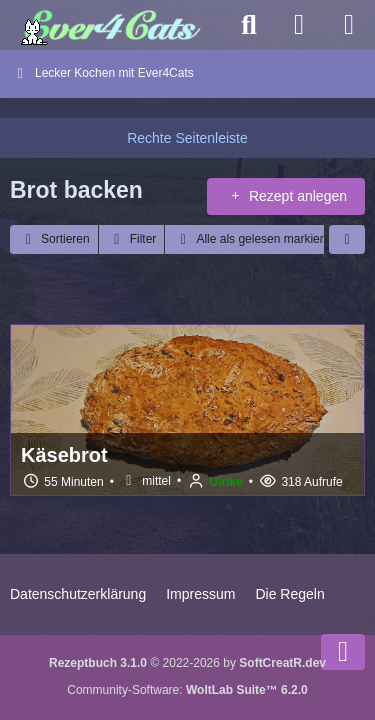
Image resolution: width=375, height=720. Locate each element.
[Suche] (249, 25)
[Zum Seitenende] (343, 652)
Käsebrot (64, 455)
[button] (54, 240)
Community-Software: (187, 690)
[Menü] (349, 25)
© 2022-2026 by (187, 663)
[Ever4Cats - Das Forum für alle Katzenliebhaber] (112, 25)
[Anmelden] (299, 25)
